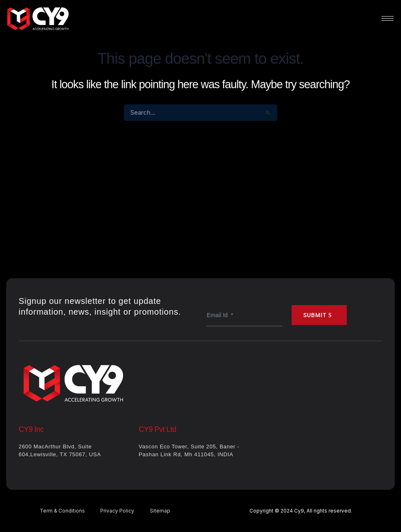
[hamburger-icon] (388, 18)
